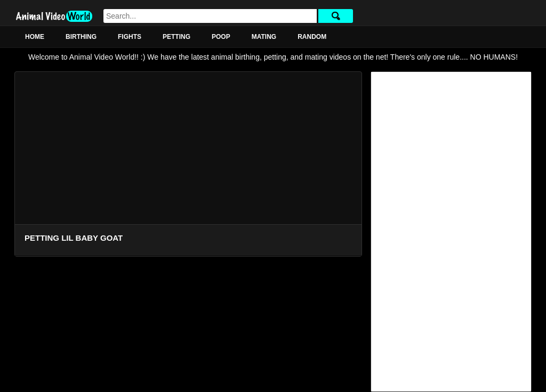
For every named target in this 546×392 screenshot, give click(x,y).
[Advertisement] (451, 232)
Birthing (81, 37)
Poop (221, 37)
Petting (176, 37)
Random (312, 37)
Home (35, 37)
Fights (130, 37)
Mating (264, 37)
